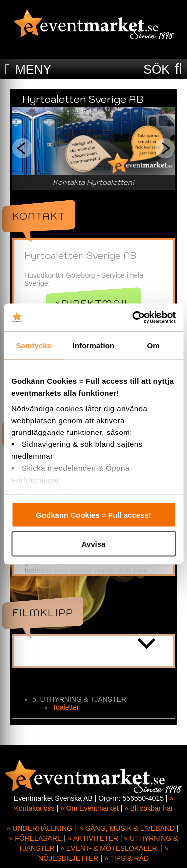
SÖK (156, 69)
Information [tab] (94, 345)
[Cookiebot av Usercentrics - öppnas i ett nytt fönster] (133, 318)
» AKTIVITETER (93, 838)
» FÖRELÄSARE (36, 838)
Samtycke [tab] (34, 345)
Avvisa (94, 544)
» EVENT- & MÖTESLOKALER (109, 848)
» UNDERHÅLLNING (39, 828)
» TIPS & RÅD (126, 858)
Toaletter (66, 707)
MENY (33, 69)
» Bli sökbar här (148, 808)
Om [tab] (153, 345)
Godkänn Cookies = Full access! (93, 515)
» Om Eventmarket (90, 808)
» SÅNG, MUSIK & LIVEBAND (127, 828)
